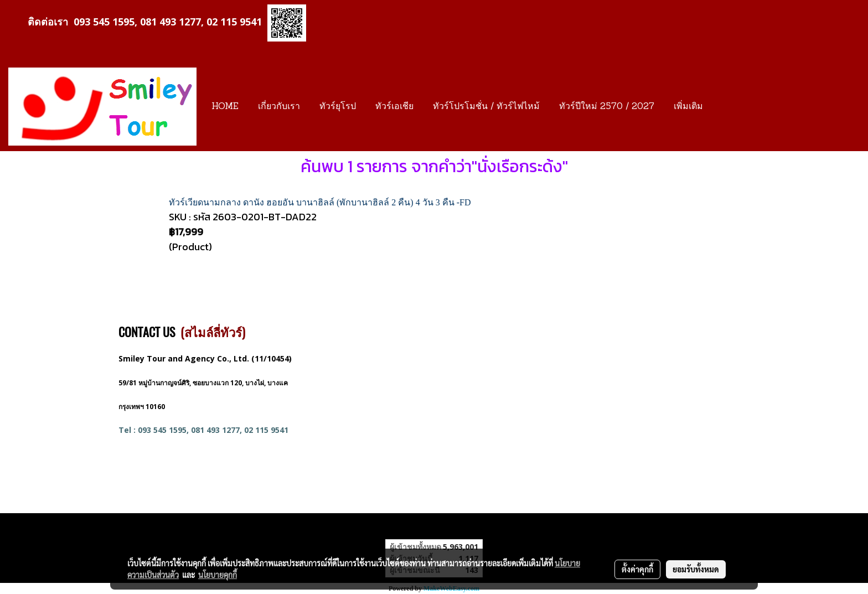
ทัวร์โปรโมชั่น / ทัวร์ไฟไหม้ (486, 107)
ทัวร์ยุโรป (338, 107)
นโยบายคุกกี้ (218, 575)
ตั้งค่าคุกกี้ (637, 569)
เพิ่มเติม (688, 107)
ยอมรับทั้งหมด (696, 569)
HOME (225, 107)
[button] (722, 107)
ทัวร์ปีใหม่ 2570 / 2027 (607, 107)
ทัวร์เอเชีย (394, 107)
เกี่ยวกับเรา (279, 107)
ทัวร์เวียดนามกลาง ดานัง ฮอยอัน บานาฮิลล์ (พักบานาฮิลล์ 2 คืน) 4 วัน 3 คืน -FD (320, 202)
